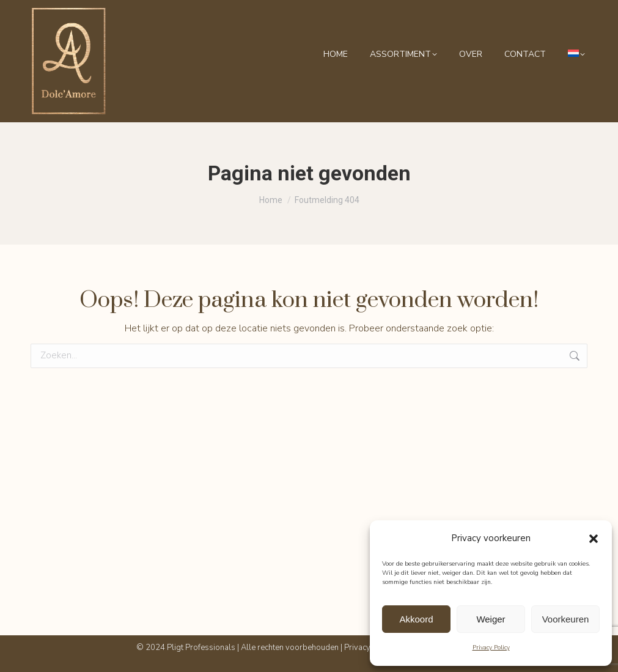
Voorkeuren (566, 619)
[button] (594, 539)
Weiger (491, 619)
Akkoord (416, 619)
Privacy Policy (491, 648)
